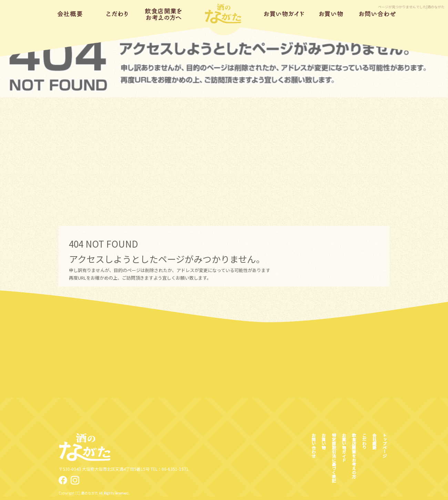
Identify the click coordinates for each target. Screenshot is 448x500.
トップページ (224, 14)
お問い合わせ (378, 14)
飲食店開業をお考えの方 (164, 14)
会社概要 (71, 14)
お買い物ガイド (284, 14)
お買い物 (331, 14)
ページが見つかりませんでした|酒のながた (411, 7)
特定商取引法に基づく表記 (334, 458)
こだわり (117, 14)
